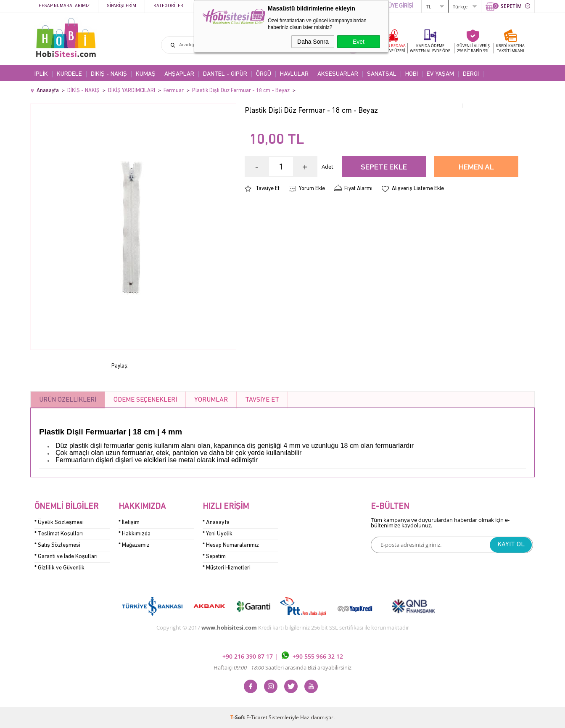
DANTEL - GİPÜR (225, 74)
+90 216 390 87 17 (248, 657)
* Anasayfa (216, 523)
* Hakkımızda (135, 534)
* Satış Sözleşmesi (57, 545)
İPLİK (41, 74)
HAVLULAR (294, 74)
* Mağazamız (134, 545)
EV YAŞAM (440, 74)
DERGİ (471, 74)
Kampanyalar (216, 6)
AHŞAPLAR (179, 74)
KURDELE (69, 74)
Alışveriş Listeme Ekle (418, 189)
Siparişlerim (121, 6)
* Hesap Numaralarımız (231, 545)
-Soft (238, 717)
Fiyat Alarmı (358, 189)
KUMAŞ (146, 74)
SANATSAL (382, 74)
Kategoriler (168, 6)
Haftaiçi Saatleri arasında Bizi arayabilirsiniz (282, 667)
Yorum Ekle (312, 189)
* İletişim (129, 523)
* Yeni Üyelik (218, 534)
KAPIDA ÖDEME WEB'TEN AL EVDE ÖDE (430, 48)
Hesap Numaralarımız (64, 6)
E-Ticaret (257, 717)
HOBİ (412, 74)
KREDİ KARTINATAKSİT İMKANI (510, 48)
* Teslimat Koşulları (59, 534)
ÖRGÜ (264, 74)
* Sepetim (214, 557)
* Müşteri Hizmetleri (227, 568)
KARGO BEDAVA (391, 48)
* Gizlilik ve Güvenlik (59, 568)
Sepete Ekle (384, 168)
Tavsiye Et (268, 189)
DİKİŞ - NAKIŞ (109, 74)
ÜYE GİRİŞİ (401, 6)
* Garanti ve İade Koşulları (66, 557)
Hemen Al (476, 168)
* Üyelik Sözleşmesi (59, 523)
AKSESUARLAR (338, 74)
